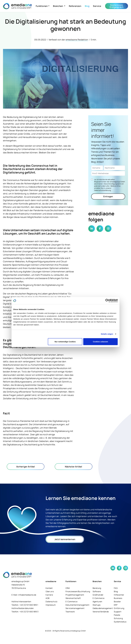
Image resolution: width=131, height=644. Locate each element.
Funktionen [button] (42, 6)
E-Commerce (71, 602)
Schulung (118, 618)
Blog (87, 6)
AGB (48, 598)
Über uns (50, 591)
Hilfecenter (119, 595)
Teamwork (70, 612)
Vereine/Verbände (101, 612)
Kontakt (49, 588)
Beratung (97, 588)
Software (97, 591)
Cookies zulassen (101, 341)
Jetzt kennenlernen (65, 539)
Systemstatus (120, 622)
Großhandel (98, 595)
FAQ (116, 588)
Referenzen (75, 6)
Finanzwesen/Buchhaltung (78, 591)
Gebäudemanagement (103, 608)
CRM (68, 588)
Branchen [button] (58, 6)
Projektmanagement (75, 595)
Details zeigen (107, 334)
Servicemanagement (75, 608)
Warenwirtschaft (73, 598)
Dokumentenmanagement (77, 605)
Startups (97, 605)
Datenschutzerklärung (103, 190)
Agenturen (97, 602)
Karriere (49, 595)
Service (97, 6)
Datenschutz (51, 602)
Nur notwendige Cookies (65, 341)
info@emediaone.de (27, 595)
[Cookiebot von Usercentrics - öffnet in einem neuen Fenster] (107, 301)
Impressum (51, 605)
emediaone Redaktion (77, 40)
